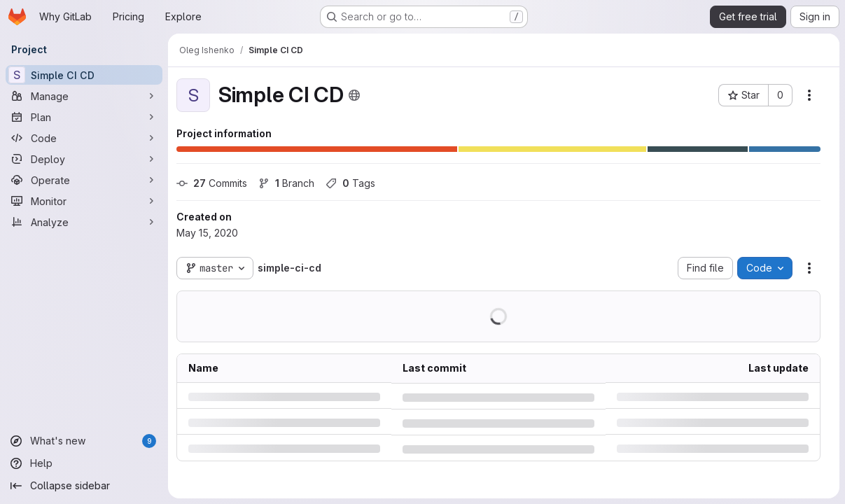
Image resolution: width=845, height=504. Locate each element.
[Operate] (84, 180)
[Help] (84, 463)
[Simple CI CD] (84, 75)
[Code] (84, 138)
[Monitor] (84, 201)
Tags (350, 183)
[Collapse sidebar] (84, 486)
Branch (286, 183)
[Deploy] (84, 159)
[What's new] (84, 441)
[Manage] (84, 96)
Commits (212, 183)
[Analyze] (84, 222)
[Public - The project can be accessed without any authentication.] (354, 95)
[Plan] (84, 117)
